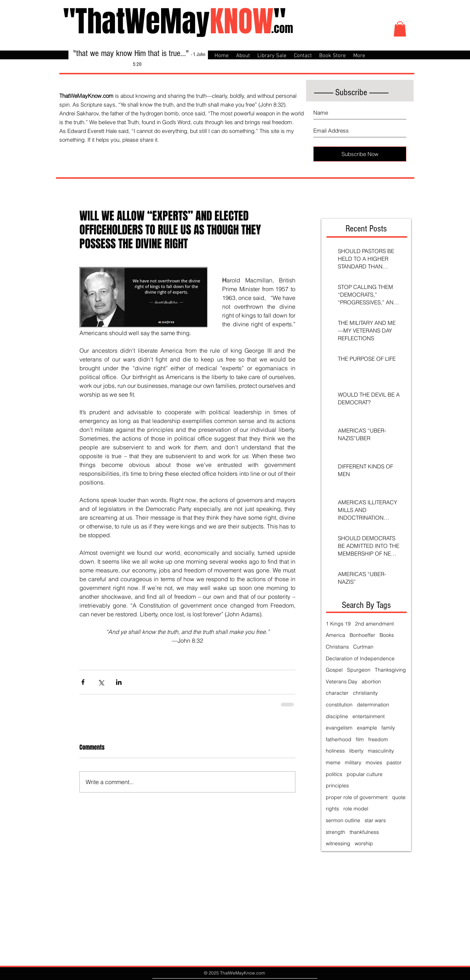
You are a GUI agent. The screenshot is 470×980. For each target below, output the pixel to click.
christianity (365, 693)
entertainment (369, 716)
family (388, 728)
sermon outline (343, 820)
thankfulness (364, 832)
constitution (339, 705)
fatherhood (339, 739)
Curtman (363, 647)
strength (335, 832)
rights (332, 809)
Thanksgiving (390, 670)
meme (333, 762)
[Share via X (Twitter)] (101, 682)
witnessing (338, 843)
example (367, 728)
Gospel (334, 670)
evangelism (339, 728)
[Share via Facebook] (83, 682)
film (360, 739)
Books (387, 635)
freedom (378, 739)
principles (337, 786)
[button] (400, 29)
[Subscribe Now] (360, 154)
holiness (335, 751)
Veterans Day (342, 682)
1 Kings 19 (338, 624)
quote (399, 797)
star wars (375, 820)
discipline (337, 716)
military (353, 762)
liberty (356, 751)
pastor (394, 762)
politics (334, 774)
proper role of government (357, 797)
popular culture (365, 774)
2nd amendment (374, 624)
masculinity (381, 751)
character (337, 693)
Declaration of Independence (360, 658)
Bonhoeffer (362, 635)
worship (364, 843)
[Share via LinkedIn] (119, 682)
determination (373, 705)
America (335, 635)
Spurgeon (359, 670)
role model (356, 809)
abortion (371, 682)
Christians (337, 647)
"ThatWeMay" (174, 21)
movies (374, 762)
